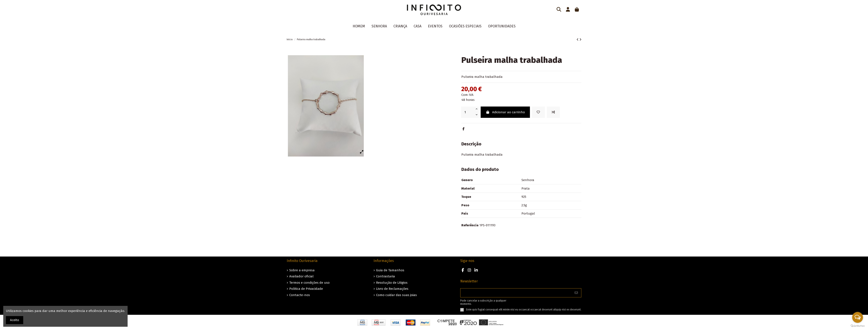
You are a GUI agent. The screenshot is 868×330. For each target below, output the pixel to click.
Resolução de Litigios (392, 283)
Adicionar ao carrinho (505, 112)
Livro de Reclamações (392, 289)
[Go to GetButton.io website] (858, 326)
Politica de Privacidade (306, 289)
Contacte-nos (300, 295)
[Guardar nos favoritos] (538, 112)
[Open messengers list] (858, 317)
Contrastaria (386, 276)
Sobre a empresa (302, 270)
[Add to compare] (553, 112)
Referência (470, 225)
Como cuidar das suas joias (396, 295)
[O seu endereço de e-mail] (516, 293)
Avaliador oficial (301, 276)
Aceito (15, 320)
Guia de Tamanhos (390, 270)
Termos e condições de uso (309, 283)
